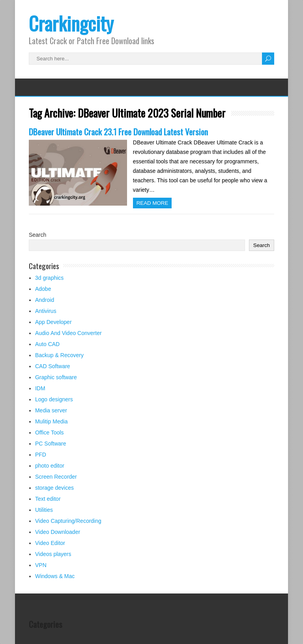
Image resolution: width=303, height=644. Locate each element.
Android (45, 300)
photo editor (50, 466)
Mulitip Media (51, 421)
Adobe (43, 289)
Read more (152, 203)
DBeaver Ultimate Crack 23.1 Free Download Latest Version (118, 132)
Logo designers (54, 399)
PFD (41, 455)
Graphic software (56, 377)
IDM (40, 388)
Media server (51, 410)
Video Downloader (58, 532)
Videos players (53, 554)
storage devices (54, 488)
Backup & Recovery (59, 355)
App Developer (53, 322)
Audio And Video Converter (68, 333)
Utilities (44, 510)
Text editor (48, 499)
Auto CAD (47, 344)
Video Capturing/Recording (68, 521)
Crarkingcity (71, 23)
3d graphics (49, 278)
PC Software (51, 444)
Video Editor (50, 543)
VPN (41, 565)
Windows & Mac (55, 576)
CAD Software (53, 366)
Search (37, 235)
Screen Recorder (56, 477)
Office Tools (50, 432)
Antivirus (46, 311)
